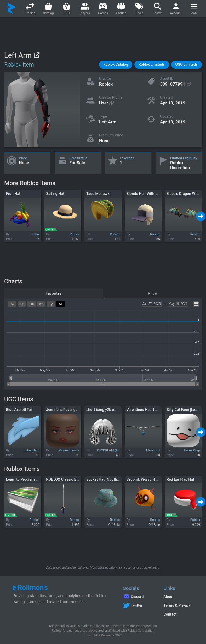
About (168, 597)
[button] (116, 65)
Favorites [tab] (53, 293)
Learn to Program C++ (24, 479)
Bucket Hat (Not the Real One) (111, 479)
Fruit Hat (13, 194)
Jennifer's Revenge (62, 410)
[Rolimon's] (12, 9)
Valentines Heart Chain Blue (150, 410)
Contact (170, 614)
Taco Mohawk (98, 194)
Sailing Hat (55, 194)
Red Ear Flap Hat (180, 479)
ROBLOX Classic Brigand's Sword (73, 479)
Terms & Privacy (177, 605)
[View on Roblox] (36, 55)
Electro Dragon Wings (184, 194)
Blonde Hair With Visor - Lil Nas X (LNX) (159, 194)
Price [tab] (152, 293)
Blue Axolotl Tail (19, 410)
